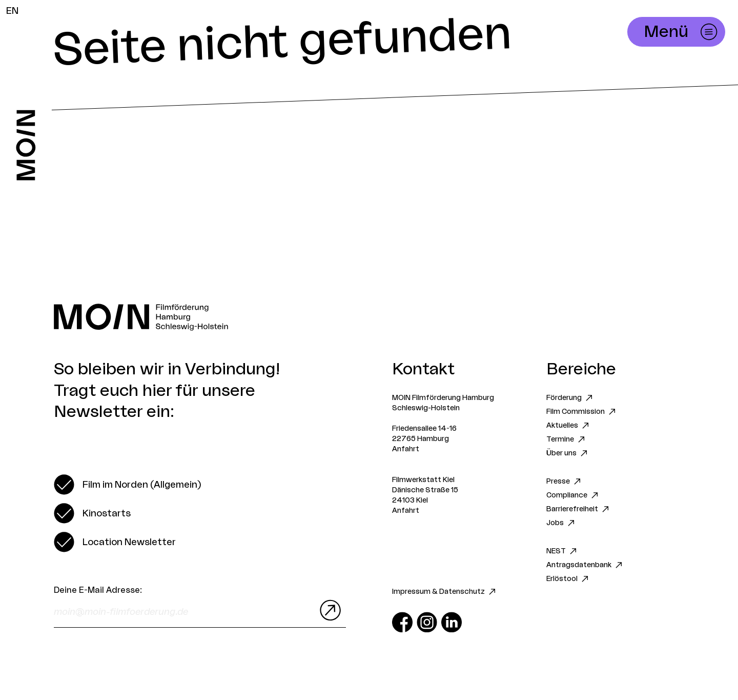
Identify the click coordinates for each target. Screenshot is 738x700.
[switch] (127, 485)
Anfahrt (406, 449)
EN (12, 11)
